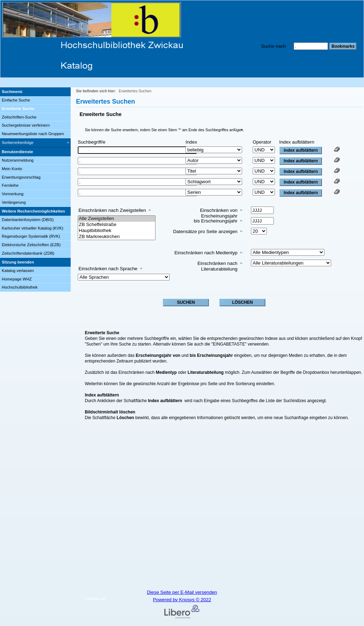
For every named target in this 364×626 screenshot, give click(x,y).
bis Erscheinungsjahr (216, 221)
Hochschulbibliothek (20, 287)
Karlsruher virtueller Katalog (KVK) (33, 228)
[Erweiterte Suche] (35, 109)
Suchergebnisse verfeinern (26, 125)
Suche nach (274, 46)
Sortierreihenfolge (18, 143)
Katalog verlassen (18, 271)
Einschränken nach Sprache (108, 269)
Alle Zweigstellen (117, 219)
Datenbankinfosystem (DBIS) (28, 220)
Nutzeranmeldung (18, 160)
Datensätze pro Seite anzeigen (205, 231)
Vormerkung (13, 194)
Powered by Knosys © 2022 (182, 600)
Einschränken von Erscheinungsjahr (219, 213)
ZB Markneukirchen (117, 237)
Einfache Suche (16, 100)
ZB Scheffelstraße (117, 225)
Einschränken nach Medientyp (206, 253)
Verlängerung (14, 202)
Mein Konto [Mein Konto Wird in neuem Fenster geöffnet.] (12, 169)
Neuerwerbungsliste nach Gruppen (33, 134)
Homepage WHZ (17, 279)
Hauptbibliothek (117, 231)
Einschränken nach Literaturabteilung (218, 266)
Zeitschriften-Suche (19, 117)
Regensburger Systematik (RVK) (31, 236)
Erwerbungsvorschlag (21, 177)
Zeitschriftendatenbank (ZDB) (28, 253)
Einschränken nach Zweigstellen (112, 210)
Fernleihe (10, 185)
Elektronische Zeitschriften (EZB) (31, 245)
